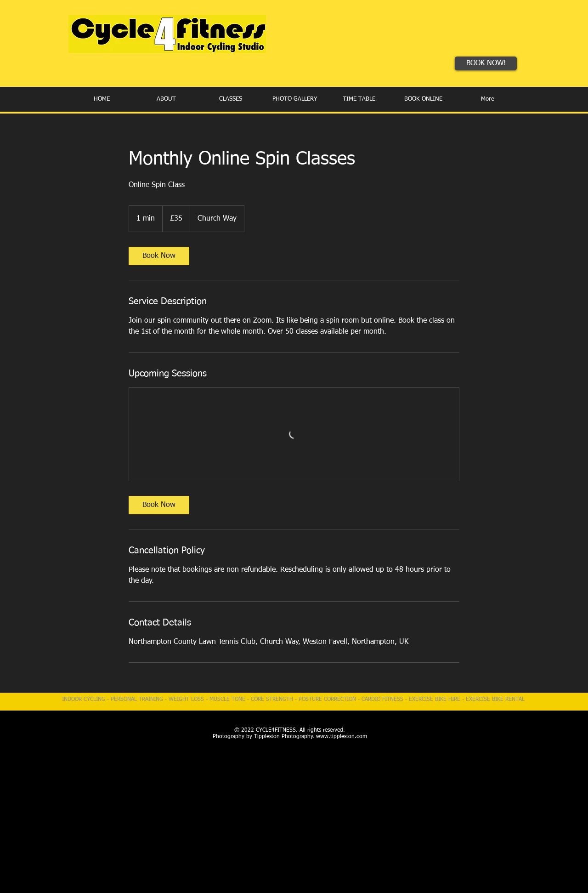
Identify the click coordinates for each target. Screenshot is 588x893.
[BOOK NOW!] (486, 63)
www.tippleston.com (342, 737)
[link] (159, 256)
